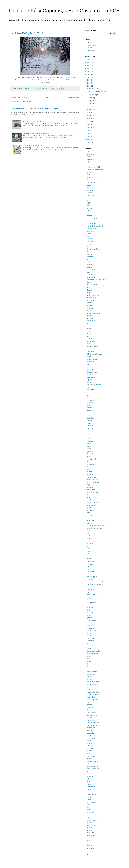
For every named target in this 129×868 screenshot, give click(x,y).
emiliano (89, 367)
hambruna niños (92, 459)
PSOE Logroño (92, 700)
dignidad (89, 344)
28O (88, 165)
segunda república (93, 769)
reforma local (91, 728)
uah (88, 805)
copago (89, 316)
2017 (89, 74)
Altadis (89, 185)
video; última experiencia (95, 838)
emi (88, 364)
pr (87, 666)
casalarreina (91, 277)
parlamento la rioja (93, 631)
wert (88, 843)
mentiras (89, 567)
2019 (89, 68)
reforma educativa (93, 723)
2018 (89, 71)
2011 (89, 128)
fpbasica (89, 421)
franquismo (90, 428)
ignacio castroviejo (93, 482)
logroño (89, 541)
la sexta (89, 518)
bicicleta (89, 247)
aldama (89, 180)
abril (90, 113)
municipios (90, 590)
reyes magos (91, 738)
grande (89, 446)
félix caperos (91, 403)
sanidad (89, 759)
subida (89, 782)
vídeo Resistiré (92, 835)
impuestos (90, 487)
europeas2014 (91, 390)
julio (90, 104)
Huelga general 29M (93, 480)
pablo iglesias (91, 620)
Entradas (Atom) (26, 101)
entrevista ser (91, 377)
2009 (89, 134)
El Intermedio (91, 352)
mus (88, 592)
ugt (88, 807)
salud (88, 753)
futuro (88, 433)
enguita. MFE (91, 369)
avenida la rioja (92, 218)
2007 (89, 140)
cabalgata (90, 257)
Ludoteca (90, 544)
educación (90, 349)
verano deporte (92, 820)
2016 (89, 77)
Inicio (47, 98)
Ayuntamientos (92, 229)
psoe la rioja (91, 697)
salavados (90, 751)
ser (88, 771)
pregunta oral (91, 674)
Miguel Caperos (92, 577)
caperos (89, 267)
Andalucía (90, 193)
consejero (90, 308)
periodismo (90, 641)
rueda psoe (90, 748)
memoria (90, 559)
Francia (89, 423)
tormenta (90, 784)
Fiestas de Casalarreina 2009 (33, 146)
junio (91, 107)
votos (88, 841)
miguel (89, 574)
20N (88, 162)
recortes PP (91, 720)
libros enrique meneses (94, 528)
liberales (89, 523)
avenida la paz (91, 216)
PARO (89, 633)
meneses (90, 564)
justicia (89, 508)
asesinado (90, 208)
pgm (88, 643)
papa (88, 625)
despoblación (91, 341)
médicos (89, 556)
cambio (89, 262)
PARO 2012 (91, 636)
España (89, 380)
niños (88, 605)
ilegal (88, 485)
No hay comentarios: (43, 88)
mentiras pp (91, 569)
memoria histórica (93, 562)
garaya (89, 436)
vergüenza (90, 823)
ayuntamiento (91, 223)
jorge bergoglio (92, 500)
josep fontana (91, 505)
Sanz (88, 764)
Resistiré (90, 736)
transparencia (91, 794)
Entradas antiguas (73, 98)
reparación (90, 733)
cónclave (90, 303)
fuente (89, 431)
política (89, 659)
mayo (91, 109)
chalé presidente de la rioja (96, 285)
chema (89, 288)
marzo (91, 115)
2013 (89, 86)
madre (89, 549)
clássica (89, 290)
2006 (89, 143)
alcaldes (89, 177)
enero (91, 121)
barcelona (90, 239)
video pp (89, 830)
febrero (91, 118)
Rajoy (88, 710)
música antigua (92, 595)
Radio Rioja (90, 707)
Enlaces (89, 48)
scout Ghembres (92, 766)
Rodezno (90, 743)
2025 (89, 60)
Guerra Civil (91, 457)
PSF (88, 687)
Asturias (89, 211)
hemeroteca (91, 464)
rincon (89, 741)
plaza (88, 656)
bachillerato (90, 231)
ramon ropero (91, 713)
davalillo (89, 339)
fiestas (89, 405)
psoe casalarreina (93, 692)
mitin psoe (90, 579)
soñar (88, 779)
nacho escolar (91, 602)
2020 (89, 66)
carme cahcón (91, 270)
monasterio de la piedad (95, 582)
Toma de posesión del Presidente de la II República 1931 (34, 108)
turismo (89, 800)
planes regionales (92, 654)
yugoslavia (90, 848)
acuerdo (89, 172)
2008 (89, 137)
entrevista (90, 375)
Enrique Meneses (92, 372)
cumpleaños (91, 331)
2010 (89, 131)
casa (88, 272)
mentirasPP (90, 572)
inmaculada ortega (93, 492)
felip (88, 393)
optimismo (90, 618)
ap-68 (88, 201)
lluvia (88, 533)
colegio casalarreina (93, 295)
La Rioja (89, 515)
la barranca (90, 510)
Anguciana (90, 195)
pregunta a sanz (92, 671)
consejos (90, 311)
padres (89, 623)
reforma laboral (92, 725)
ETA (88, 387)
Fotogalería (90, 50)
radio (88, 702)
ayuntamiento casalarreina (95, 226)
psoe (88, 689)
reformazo (90, 730)
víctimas (89, 828)
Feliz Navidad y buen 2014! (27, 33)
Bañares (89, 236)
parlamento (90, 628)
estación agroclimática (94, 385)
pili (87, 646)
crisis (88, 323)
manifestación (91, 551)
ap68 (88, 203)
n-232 (88, 597)
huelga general (92, 477)
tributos (89, 797)
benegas (89, 244)
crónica (89, 326)
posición (89, 661)
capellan (89, 264)
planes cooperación (93, 651)
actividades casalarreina (95, 170)
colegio (89, 293)
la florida (89, 513)
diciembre (92, 89)
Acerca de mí (91, 43)
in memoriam (91, 490)
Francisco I (90, 426)
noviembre (93, 95)
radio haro (90, 705)
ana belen (90, 190)
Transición (90, 792)
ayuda (89, 221)
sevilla (89, 774)
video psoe (90, 833)
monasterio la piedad (94, 584)
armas (89, 206)
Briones (89, 254)
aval (88, 213)
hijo (88, 467)
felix (88, 398)
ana (88, 188)
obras (88, 610)
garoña (89, 439)
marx (88, 554)
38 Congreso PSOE (93, 167)
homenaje (90, 474)
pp (87, 664)
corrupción (90, 318)
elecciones (90, 357)
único (88, 810)
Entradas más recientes (19, 98)
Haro (88, 462)
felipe (88, 395)
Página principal (92, 45)
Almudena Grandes (93, 183)
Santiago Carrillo (92, 761)
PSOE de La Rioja (93, 695)
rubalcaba (90, 746)
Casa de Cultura (92, 275)
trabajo (89, 789)
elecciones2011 (92, 362)
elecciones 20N (92, 359)
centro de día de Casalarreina (96, 280)
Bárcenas (90, 241)
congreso (90, 305)
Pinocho (89, 649)
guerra (89, 451)
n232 (88, 600)
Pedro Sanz (91, 638)
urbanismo (90, 812)
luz (87, 546)
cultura (89, 328)
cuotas (89, 334)
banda (89, 234)
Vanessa (89, 818)
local (88, 536)
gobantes (90, 441)
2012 (89, 125)
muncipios (90, 587)
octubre (92, 98)
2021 (89, 63)
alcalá (88, 175)
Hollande (90, 472)
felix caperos (91, 400)
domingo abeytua (92, 346)
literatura (90, 531)
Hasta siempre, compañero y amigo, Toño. (37, 133)
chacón (89, 282)
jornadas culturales (93, 503)
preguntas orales (92, 679)
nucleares (90, 608)
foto (88, 415)
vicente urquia (91, 825)
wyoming (90, 846)
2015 (89, 80)
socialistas (90, 776)
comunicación (91, 298)
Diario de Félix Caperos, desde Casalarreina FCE (64, 11)
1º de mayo (90, 159)
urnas (88, 815)
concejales (90, 300)
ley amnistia (91, 520)
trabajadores (91, 787)
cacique (89, 259)
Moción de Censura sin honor (33, 121)
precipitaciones (92, 669)
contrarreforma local (93, 313)
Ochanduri (90, 613)
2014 (89, 83)
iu (87, 495)
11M (88, 152)
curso (88, 336)
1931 (88, 157)
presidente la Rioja (93, 682)
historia (89, 469)
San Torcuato (91, 756)
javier (88, 497)
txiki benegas (91, 802)
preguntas (90, 677)
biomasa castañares (93, 249)
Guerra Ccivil (91, 454)
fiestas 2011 (91, 408)
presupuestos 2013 (93, 684)
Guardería (90, 449)
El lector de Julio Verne (94, 354)
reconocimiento (92, 715)
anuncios (90, 198)
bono (88, 252)
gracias (89, 444)
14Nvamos (90, 154)
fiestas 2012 (91, 410)
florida (89, 413)
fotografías (90, 418)
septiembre (93, 101)
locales (89, 538)
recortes (89, 718)
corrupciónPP (91, 321)
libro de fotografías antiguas (96, 526)
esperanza (90, 382)
